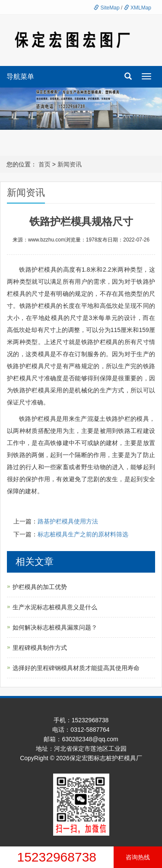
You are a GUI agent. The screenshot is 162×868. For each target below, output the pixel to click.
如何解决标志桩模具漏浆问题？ (55, 627)
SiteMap (106, 8)
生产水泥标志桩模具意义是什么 (55, 607)
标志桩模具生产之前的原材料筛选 (83, 534)
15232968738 (57, 857)
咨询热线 (138, 857)
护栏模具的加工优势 (40, 587)
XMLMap (138, 8)
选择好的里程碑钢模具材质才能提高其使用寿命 (76, 668)
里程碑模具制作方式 (40, 648)
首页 (44, 164)
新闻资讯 (70, 164)
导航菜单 (20, 77)
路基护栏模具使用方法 (68, 521)
